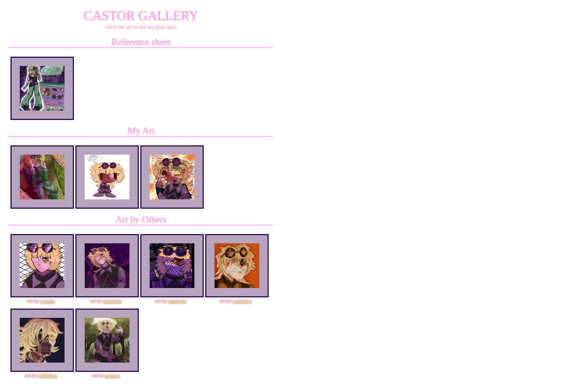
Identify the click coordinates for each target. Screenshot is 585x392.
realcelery (242, 301)
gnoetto (112, 375)
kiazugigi (112, 301)
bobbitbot (47, 375)
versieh (47, 301)
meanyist (177, 301)
